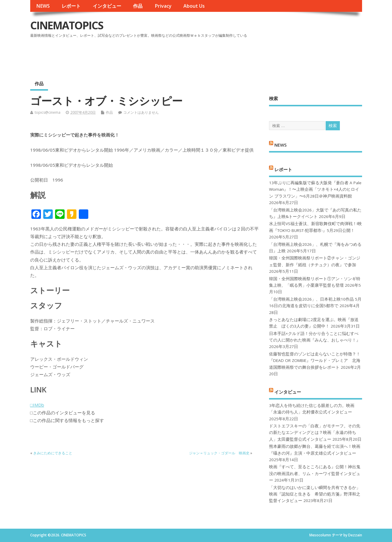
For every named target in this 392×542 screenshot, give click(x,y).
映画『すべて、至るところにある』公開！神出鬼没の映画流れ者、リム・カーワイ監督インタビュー (315, 473)
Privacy (163, 6)
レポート (71, 6)
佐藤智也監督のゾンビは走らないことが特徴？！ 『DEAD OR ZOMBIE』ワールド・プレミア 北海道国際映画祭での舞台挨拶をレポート (315, 361)
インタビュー (107, 6)
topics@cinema (48, 112)
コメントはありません (141, 112)
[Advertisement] (249, 56)
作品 (138, 6)
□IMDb (37, 405)
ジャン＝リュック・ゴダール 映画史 (219, 453)
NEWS (43, 6)
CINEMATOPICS (67, 25)
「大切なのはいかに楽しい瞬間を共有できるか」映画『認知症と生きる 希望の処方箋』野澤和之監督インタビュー (315, 494)
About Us (194, 6)
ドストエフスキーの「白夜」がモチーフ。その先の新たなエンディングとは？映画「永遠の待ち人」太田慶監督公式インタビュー (315, 433)
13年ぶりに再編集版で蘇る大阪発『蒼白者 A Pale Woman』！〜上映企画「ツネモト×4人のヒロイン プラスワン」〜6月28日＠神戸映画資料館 (315, 189)
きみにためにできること (53, 453)
